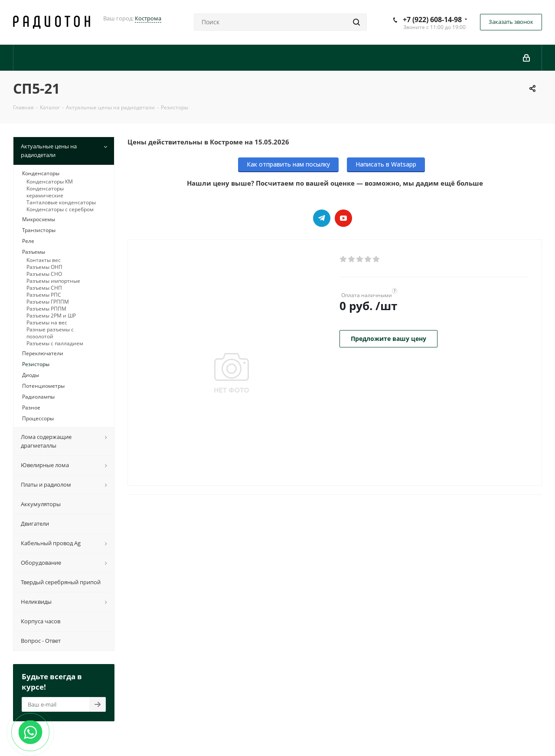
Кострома (148, 18)
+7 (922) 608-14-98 (432, 20)
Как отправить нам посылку (288, 164)
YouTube (343, 218)
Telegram (322, 218)
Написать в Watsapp (386, 164)
